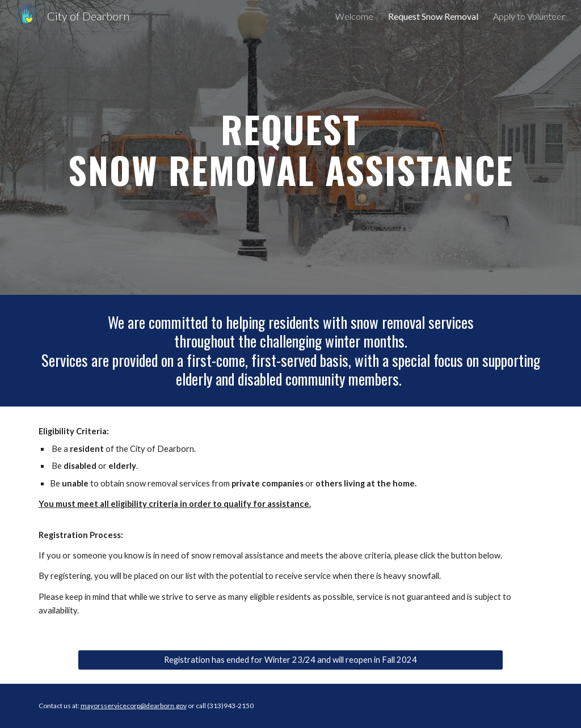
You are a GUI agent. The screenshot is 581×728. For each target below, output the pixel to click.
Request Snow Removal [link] (433, 16)
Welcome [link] (354, 16)
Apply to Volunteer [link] (529, 16)
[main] (291, 147)
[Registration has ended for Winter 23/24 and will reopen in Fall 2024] (290, 660)
